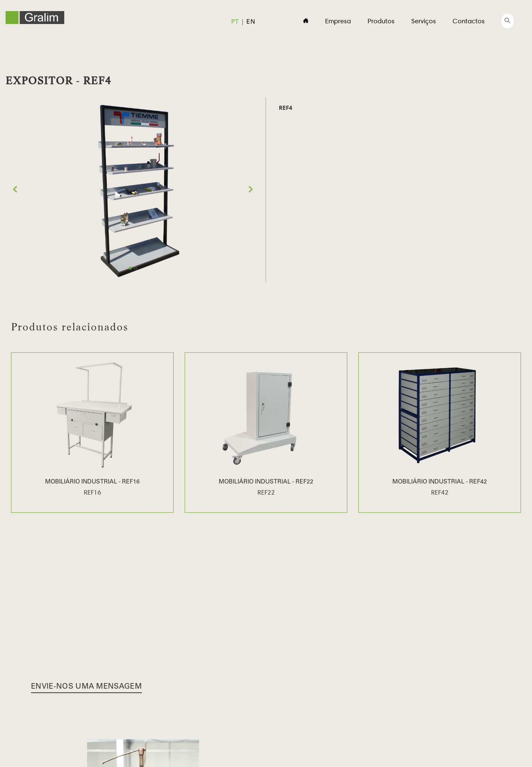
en (251, 22)
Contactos (469, 21)
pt (235, 22)
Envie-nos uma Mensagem (86, 687)
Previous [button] (15, 190)
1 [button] (130, 268)
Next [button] (251, 190)
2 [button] (136, 268)
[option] (133, 190)
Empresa (338, 21)
